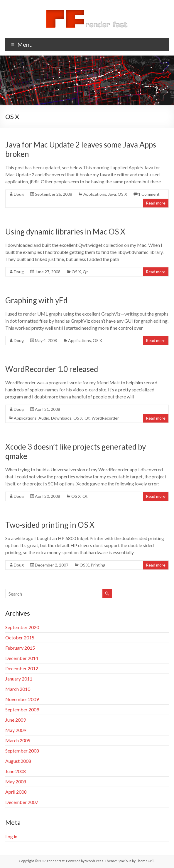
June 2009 (16, 720)
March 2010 (18, 689)
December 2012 (22, 668)
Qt (85, 272)
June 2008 (16, 771)
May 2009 (16, 730)
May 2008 (16, 781)
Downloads (61, 418)
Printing (98, 565)
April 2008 (16, 792)
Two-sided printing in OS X (50, 525)
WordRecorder (105, 418)
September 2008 (22, 751)
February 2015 (20, 648)
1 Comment (149, 194)
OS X (122, 194)
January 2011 (19, 679)
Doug (19, 194)
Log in (11, 836)
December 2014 (22, 658)
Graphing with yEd (36, 300)
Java (112, 194)
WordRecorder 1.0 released (52, 369)
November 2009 (22, 699)
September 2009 (22, 709)
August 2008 (18, 761)
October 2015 (20, 637)
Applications (95, 194)
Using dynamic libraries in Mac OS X (65, 232)
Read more (156, 203)
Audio (44, 418)
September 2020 (22, 627)
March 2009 (18, 740)
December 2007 (22, 802)
